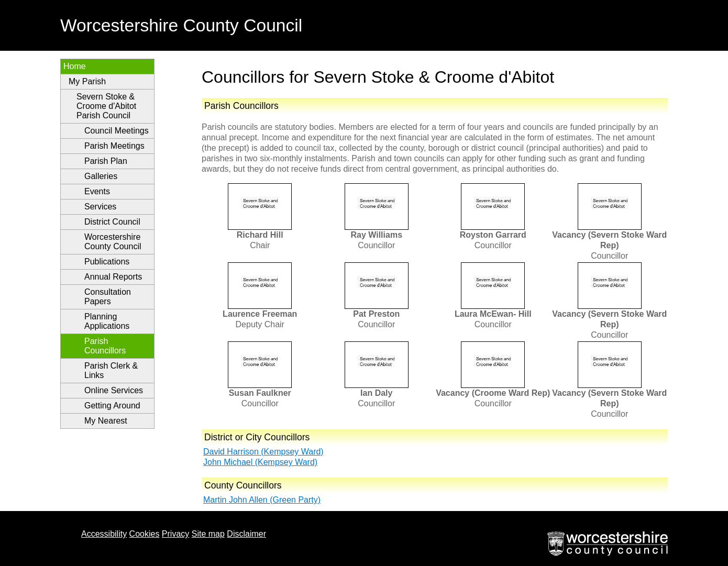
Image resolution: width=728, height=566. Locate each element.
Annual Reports (113, 277)
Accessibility (104, 534)
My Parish (87, 81)
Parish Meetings (114, 146)
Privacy (175, 534)
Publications (107, 262)
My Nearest (106, 421)
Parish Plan (106, 161)
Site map (208, 534)
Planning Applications (107, 321)
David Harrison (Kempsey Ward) (263, 452)
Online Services (114, 390)
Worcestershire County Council (113, 242)
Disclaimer (246, 534)
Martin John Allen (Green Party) (262, 500)
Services (100, 207)
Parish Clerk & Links (111, 370)
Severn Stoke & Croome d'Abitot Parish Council (106, 106)
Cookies (145, 534)
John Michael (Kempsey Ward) (260, 462)
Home (75, 66)
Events (97, 191)
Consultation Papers (108, 297)
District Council (112, 222)
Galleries (101, 176)
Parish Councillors (105, 346)
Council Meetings (117, 131)
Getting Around (112, 406)
